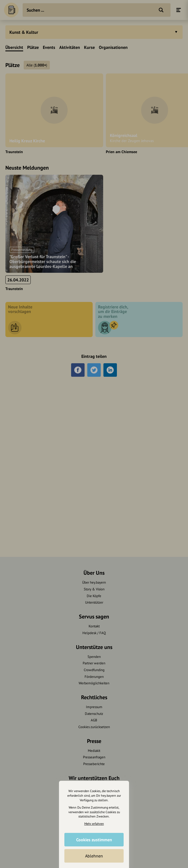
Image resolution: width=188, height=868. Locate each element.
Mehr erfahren (94, 824)
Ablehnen (94, 856)
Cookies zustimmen (94, 840)
